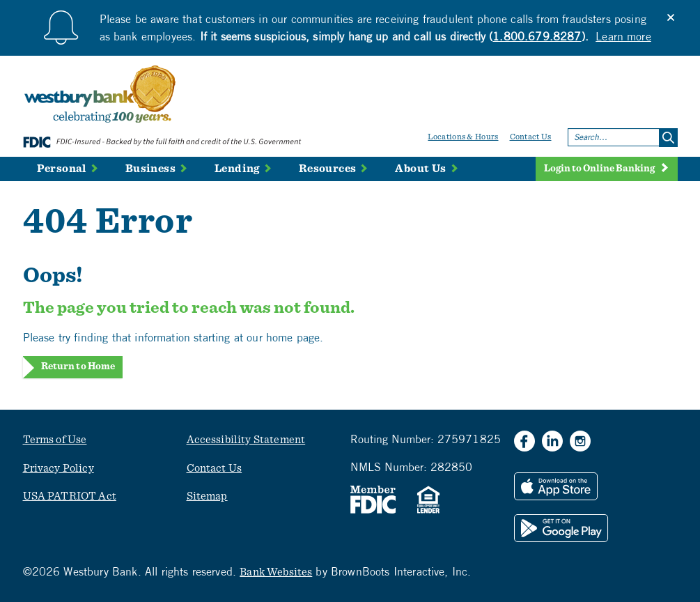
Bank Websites (276, 572)
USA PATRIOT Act (70, 496)
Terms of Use (55, 440)
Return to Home (78, 366)
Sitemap (207, 496)
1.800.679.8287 (537, 36)
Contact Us (531, 137)
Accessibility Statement (246, 440)
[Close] (671, 17)
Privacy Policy (59, 468)
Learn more (623, 36)
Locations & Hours (463, 137)
